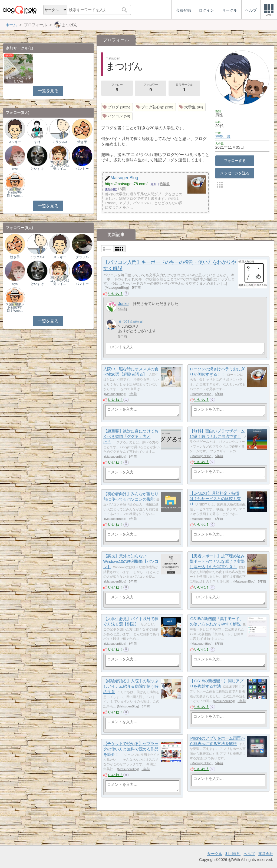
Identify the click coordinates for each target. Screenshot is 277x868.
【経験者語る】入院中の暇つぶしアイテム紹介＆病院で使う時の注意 (131, 686)
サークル (215, 854)
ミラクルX (60, 142)
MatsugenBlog (117, 287)
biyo (15, 169)
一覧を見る (48, 91)
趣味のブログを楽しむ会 (18, 79)
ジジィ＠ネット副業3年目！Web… (15, 192)
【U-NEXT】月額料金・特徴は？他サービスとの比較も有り (215, 499)
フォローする (235, 161)
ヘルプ (249, 854)
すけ (37, 142)
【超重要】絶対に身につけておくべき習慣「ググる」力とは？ (131, 437)
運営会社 (266, 854)
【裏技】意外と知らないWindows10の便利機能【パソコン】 (131, 561)
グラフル (82, 257)
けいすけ (37, 169)
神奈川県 (223, 137)
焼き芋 (82, 142)
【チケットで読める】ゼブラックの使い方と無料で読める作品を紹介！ (131, 749)
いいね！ (116, 294)
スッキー (15, 142)
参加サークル (184, 88)
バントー (82, 169)
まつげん (126, 321)
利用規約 (233, 854)
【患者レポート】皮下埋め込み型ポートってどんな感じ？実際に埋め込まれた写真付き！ (217, 561)
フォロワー (151, 88)
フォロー (117, 88)
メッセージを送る (235, 173)
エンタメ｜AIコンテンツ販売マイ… (60, 165)
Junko (123, 304)
